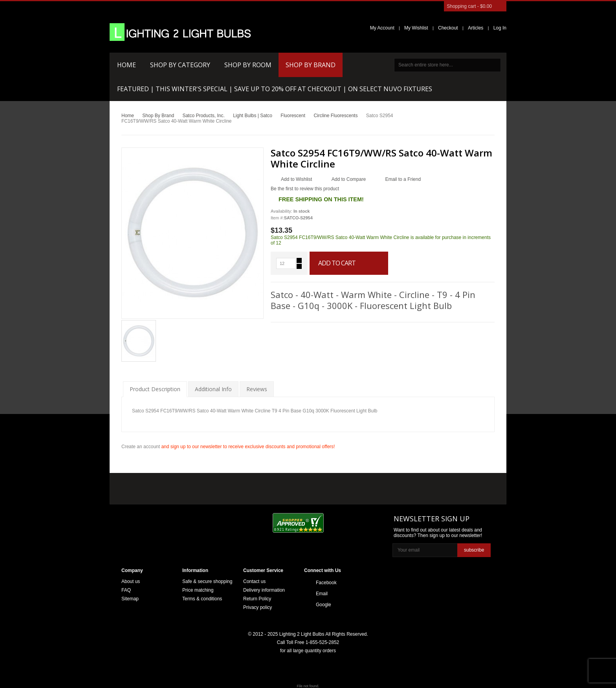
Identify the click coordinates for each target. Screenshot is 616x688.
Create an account (141, 447)
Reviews (257, 389)
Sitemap (130, 599)
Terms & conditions (202, 599)
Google (324, 605)
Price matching (198, 590)
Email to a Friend (403, 179)
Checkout (448, 28)
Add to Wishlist (296, 179)
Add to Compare (349, 179)
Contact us (254, 581)
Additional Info (213, 389)
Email (322, 594)
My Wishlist (416, 28)
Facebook (326, 583)
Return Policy (257, 599)
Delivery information (264, 590)
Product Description (155, 389)
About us (131, 581)
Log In (500, 28)
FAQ (126, 590)
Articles (476, 28)
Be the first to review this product (305, 189)
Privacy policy (258, 607)
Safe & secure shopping (207, 581)
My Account (382, 28)
